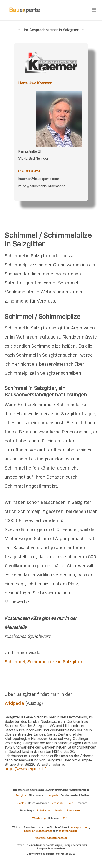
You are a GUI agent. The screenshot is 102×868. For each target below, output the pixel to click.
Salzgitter (21, 795)
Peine (66, 818)
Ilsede (59, 811)
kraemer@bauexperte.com (39, 179)
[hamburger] (94, 10)
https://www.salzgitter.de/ (25, 769)
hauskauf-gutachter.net (38, 831)
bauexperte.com (79, 827)
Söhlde (22, 803)
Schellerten (44, 811)
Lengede (53, 795)
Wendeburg (39, 818)
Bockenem (73, 811)
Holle (70, 803)
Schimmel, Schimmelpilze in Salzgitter (43, 662)
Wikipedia (15, 703)
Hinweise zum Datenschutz (51, 838)
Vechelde (57, 803)
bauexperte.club (68, 831)
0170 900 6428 (29, 171)
